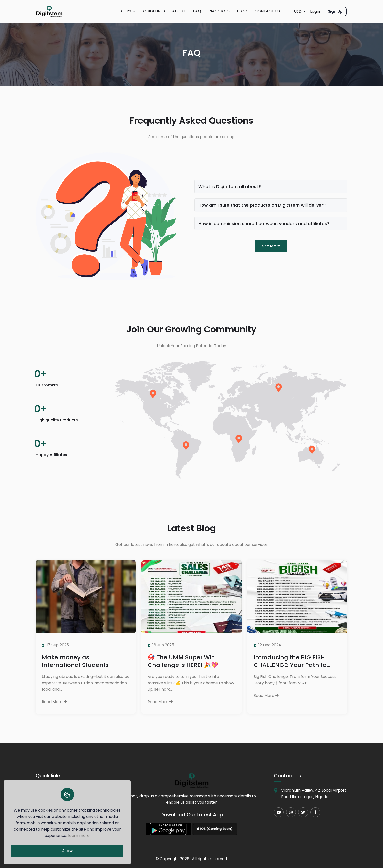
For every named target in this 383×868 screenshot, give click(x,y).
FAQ (197, 11)
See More (271, 246)
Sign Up (335, 11)
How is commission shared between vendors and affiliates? (264, 223)
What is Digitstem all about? (230, 186)
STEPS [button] (128, 11)
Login (315, 11)
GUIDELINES (154, 11)
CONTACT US (267, 11)
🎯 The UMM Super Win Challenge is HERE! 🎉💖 (183, 661)
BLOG (242, 11)
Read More (54, 702)
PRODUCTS (219, 11)
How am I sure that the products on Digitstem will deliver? (262, 205)
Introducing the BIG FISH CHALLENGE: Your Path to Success (290, 661)
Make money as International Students (75, 661)
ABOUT (179, 11)
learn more (79, 836)
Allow (67, 851)
